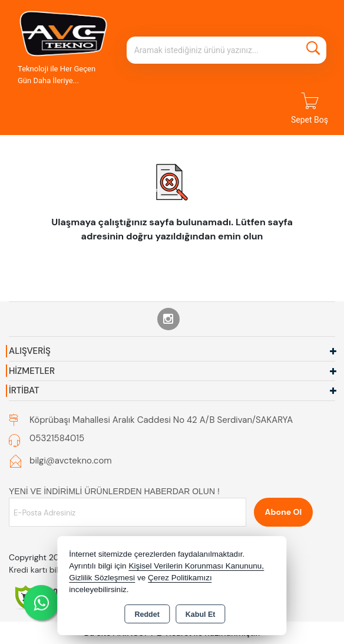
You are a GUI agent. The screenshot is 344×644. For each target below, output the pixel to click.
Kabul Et (201, 615)
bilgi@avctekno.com (71, 461)
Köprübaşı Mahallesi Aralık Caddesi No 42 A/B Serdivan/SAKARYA (161, 420)
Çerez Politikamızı (180, 578)
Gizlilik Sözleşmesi (102, 578)
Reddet (147, 615)
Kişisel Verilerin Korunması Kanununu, (196, 566)
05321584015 (57, 438)
